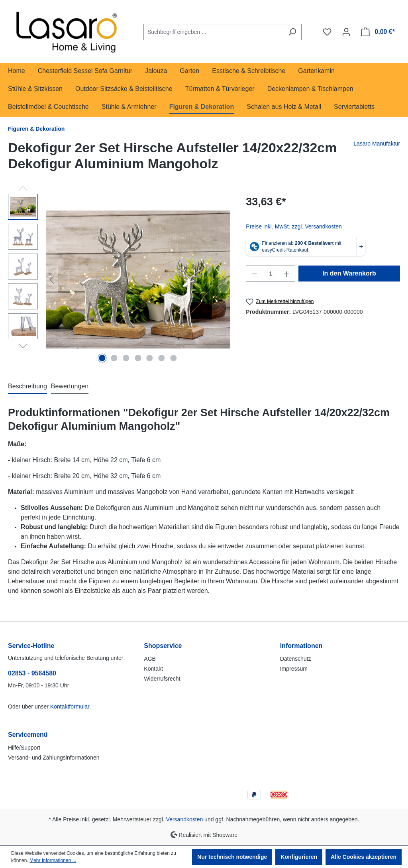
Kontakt (153, 669)
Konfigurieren (299, 857)
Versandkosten (185, 819)
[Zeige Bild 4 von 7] (138, 358)
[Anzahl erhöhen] (287, 274)
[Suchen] (292, 32)
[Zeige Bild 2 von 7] (114, 358)
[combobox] (213, 32)
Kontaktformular (70, 707)
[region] (119, 279)
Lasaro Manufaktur (377, 144)
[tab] (27, 387)
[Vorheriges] (52, 280)
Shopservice (163, 646)
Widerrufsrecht (162, 679)
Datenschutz (296, 659)
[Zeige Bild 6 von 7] (162, 358)
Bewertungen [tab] (70, 386)
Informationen (301, 646)
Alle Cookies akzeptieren (364, 857)
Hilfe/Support (24, 748)
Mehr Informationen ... (53, 860)
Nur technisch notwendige (232, 857)
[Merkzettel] (327, 32)
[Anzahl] (271, 274)
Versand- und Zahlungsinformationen (54, 758)
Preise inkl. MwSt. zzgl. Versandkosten (294, 226)
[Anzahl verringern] (254, 274)
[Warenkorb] (378, 32)
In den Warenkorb (349, 273)
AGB (150, 659)
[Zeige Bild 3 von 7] (126, 358)
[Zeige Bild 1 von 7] (102, 358)
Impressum (294, 669)
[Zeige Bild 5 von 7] (150, 358)
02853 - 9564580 (32, 673)
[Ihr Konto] (346, 32)
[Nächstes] (224, 280)
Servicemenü (28, 735)
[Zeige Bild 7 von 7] (174, 358)
